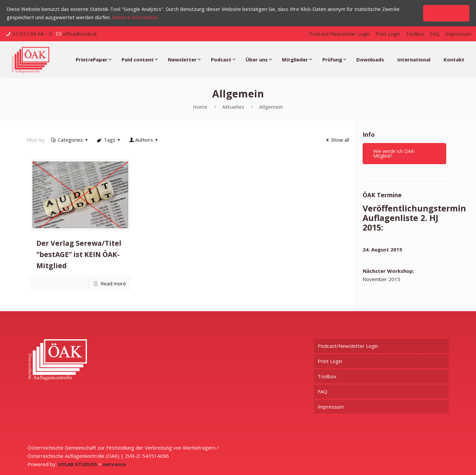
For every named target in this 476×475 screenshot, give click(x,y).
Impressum (458, 34)
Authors (144, 140)
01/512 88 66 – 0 (32, 34)
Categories (70, 140)
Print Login (388, 34)
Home (200, 107)
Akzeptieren (446, 13)
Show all (337, 140)
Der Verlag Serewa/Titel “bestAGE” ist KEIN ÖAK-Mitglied (79, 254)
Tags (109, 140)
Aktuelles (233, 107)
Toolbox (415, 34)
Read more (113, 283)
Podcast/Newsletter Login (340, 34)
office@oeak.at (80, 34)
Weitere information (135, 17)
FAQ (435, 34)
